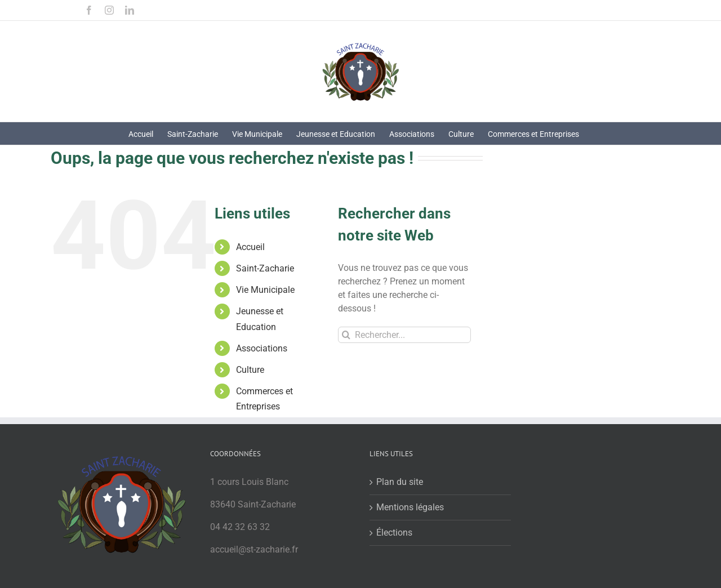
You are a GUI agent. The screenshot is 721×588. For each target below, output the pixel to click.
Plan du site (400, 482)
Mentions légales (410, 507)
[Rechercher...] (404, 335)
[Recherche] (346, 335)
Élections (394, 533)
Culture (250, 370)
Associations (262, 348)
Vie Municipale (265, 290)
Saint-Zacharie (265, 268)
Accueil (250, 247)
